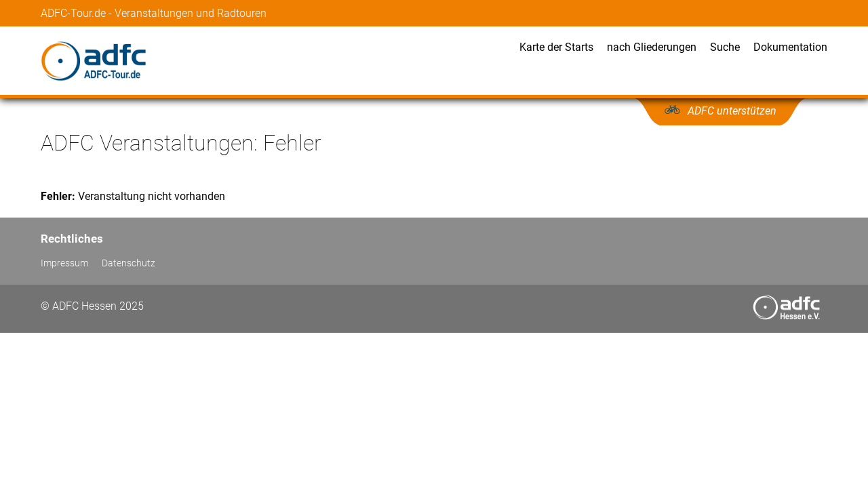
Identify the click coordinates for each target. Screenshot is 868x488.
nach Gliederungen (652, 47)
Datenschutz (129, 263)
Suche (725, 47)
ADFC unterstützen (732, 111)
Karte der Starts (556, 47)
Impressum (64, 263)
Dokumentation (790, 47)
